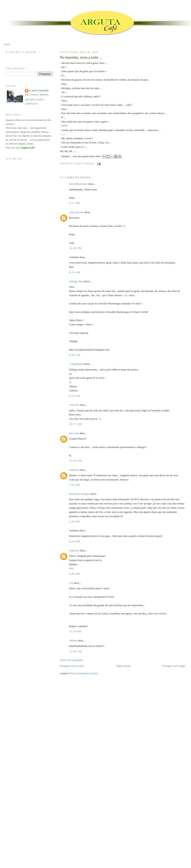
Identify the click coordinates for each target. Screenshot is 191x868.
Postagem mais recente (72, 666)
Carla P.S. (74, 405)
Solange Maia (76, 281)
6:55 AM (75, 396)
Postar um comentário (71, 660)
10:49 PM (75, 248)
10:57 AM (75, 424)
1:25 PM (74, 485)
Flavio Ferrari (39, 91)
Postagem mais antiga (174, 666)
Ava (71, 583)
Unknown (74, 470)
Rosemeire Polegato (79, 494)
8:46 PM (74, 574)
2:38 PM (74, 521)
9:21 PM (74, 203)
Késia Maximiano (78, 184)
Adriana (73, 640)
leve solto (74, 433)
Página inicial (123, 666)
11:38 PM (75, 631)
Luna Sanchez (76, 212)
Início (7, 44)
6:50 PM (74, 541)
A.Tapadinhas (76, 364)
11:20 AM (75, 651)
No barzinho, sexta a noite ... (81, 57)
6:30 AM (75, 355)
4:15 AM (75, 272)
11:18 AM (75, 461)
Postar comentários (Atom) (84, 673)
